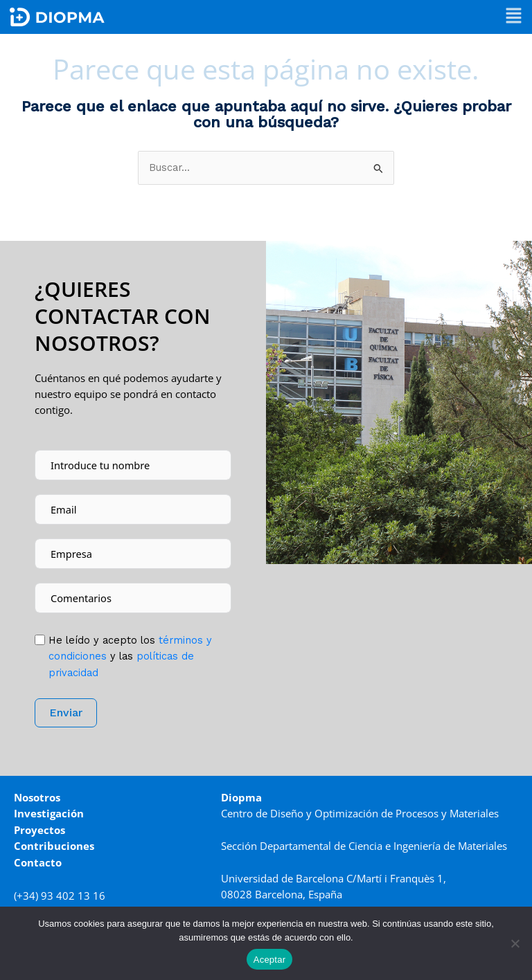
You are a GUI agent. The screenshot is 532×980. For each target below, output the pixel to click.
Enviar (66, 713)
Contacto (38, 862)
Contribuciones (54, 846)
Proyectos (39, 830)
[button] (514, 17)
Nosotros (37, 797)
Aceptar (270, 960)
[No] (515, 943)
